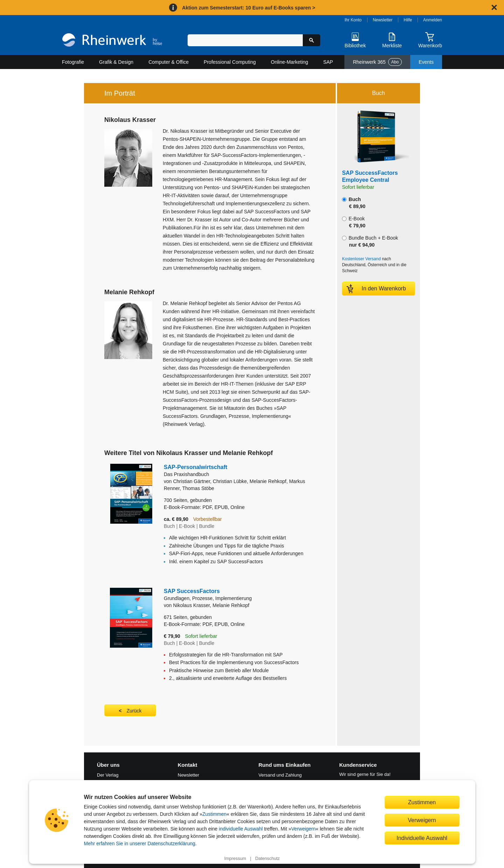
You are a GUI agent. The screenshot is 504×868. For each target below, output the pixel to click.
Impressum (235, 859)
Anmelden (433, 20)
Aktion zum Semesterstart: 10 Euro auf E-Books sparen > (248, 8)
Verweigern (303, 829)
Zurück (134, 711)
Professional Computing (230, 62)
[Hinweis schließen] (494, 7)
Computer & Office (169, 62)
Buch (354, 203)
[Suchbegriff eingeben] (245, 40)
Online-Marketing (290, 62)
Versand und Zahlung (280, 775)
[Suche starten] (311, 40)
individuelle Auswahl (241, 829)
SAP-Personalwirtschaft (240, 471)
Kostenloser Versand (361, 259)
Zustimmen (214, 814)
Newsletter (383, 20)
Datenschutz (267, 859)
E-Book (354, 222)
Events (426, 62)
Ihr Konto (353, 20)
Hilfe (408, 20)
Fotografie (73, 62)
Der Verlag (108, 775)
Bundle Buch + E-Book (370, 241)
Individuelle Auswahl (422, 838)
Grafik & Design (116, 62)
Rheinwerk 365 (377, 62)
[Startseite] (112, 41)
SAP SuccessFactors (231, 595)
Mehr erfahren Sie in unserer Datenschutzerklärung (140, 843)
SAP (328, 62)
